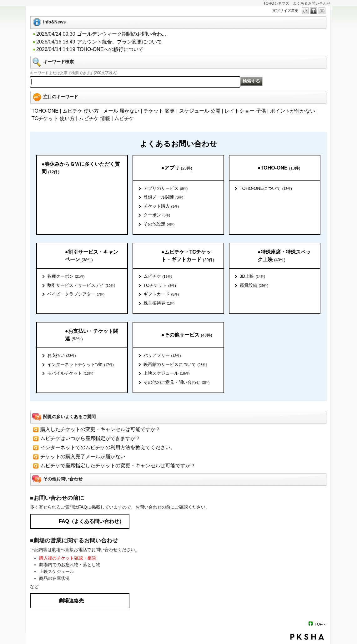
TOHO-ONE (45, 111)
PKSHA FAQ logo (307, 637)
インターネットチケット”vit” (80, 365)
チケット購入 (161, 206)
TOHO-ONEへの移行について (110, 49)
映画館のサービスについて (175, 365)
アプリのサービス (166, 189)
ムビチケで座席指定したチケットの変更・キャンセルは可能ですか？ (118, 466)
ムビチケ (124, 118)
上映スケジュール (167, 373)
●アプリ (177, 168)
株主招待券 (159, 303)
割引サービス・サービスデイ (81, 286)
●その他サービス (187, 335)
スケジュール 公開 (200, 111)
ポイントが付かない (293, 111)
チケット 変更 (159, 111)
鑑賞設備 (254, 286)
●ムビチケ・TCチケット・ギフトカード (188, 256)
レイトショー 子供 (245, 111)
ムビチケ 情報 (94, 118)
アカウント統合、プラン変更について (119, 42)
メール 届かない (121, 111)
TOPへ (320, 624)
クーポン (157, 215)
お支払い (62, 356)
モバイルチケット (70, 373)
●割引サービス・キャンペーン (92, 256)
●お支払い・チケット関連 (92, 335)
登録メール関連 (163, 197)
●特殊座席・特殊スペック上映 (284, 256)
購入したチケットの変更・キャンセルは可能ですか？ (100, 429)
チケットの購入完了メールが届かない (83, 456)
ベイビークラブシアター (76, 294)
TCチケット (160, 286)
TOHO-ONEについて (266, 189)
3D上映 (253, 276)
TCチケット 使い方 (53, 118)
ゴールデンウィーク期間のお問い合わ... (121, 34)
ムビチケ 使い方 (81, 111)
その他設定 (159, 224)
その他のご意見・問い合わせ (177, 383)
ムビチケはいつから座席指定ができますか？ (90, 438)
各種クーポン (66, 276)
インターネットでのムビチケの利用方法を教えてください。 (108, 447)
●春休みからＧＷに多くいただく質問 (81, 168)
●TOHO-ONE (279, 168)
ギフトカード (161, 294)
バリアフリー (162, 356)
